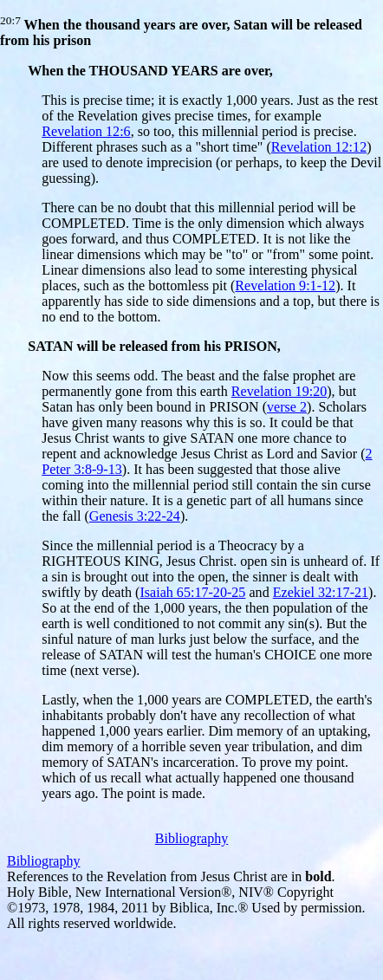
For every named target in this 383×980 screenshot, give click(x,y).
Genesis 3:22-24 (135, 516)
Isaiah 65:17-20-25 (192, 592)
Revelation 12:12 (319, 147)
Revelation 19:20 (279, 391)
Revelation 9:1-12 (285, 286)
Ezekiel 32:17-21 (321, 592)
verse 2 (287, 407)
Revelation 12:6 (86, 131)
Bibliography (191, 838)
